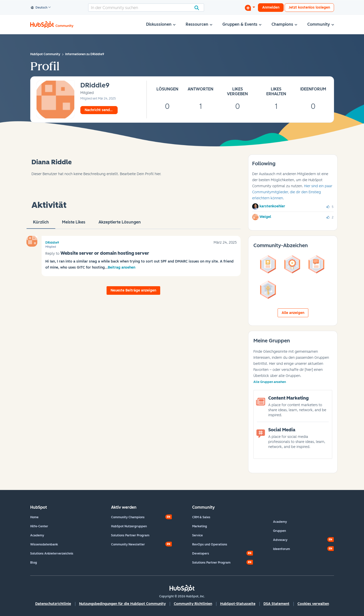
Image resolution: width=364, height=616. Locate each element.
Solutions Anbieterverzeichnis (52, 554)
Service (197, 535)
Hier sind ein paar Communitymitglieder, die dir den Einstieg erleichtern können (292, 192)
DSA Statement (276, 604)
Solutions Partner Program (130, 535)
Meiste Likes (74, 224)
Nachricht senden (99, 110)
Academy (37, 535)
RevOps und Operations (210, 544)
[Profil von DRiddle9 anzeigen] (95, 86)
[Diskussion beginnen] (250, 8)
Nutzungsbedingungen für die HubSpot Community (122, 604)
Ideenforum (282, 549)
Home (34, 517)
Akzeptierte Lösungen (120, 224)
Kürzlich (41, 224)
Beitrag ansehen (122, 267)
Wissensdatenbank (44, 544)
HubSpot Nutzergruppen (129, 526)
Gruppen (279, 531)
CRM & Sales (201, 517)
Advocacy (280, 540)
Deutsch (39, 8)
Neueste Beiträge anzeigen (133, 290)
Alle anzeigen (293, 313)
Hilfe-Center (39, 526)
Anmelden (271, 7)
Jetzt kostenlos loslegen (309, 7)
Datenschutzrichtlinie (53, 604)
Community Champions (128, 517)
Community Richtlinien (193, 604)
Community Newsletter (128, 544)
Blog (34, 563)
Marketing (200, 526)
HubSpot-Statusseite (238, 604)
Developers (201, 554)
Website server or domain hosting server (105, 253)
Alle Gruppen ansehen (270, 382)
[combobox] (146, 8)
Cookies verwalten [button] (313, 604)
